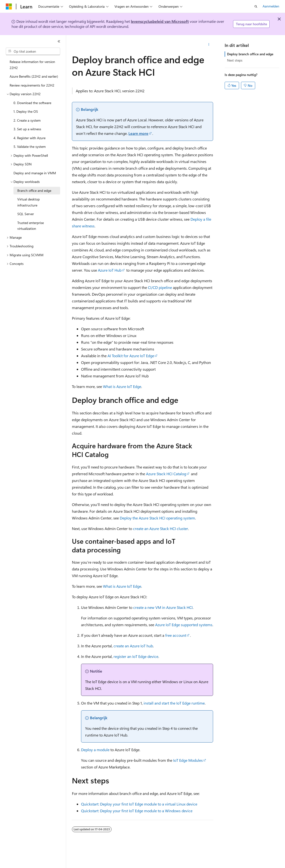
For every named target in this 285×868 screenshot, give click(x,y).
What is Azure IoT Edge (122, 386)
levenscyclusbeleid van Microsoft (160, 21)
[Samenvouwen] (59, 41)
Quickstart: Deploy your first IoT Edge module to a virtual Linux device (139, 804)
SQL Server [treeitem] (26, 214)
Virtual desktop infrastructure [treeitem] (28, 202)
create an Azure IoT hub (133, 646)
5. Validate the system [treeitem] (30, 147)
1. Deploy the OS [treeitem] (26, 111)
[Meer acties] (209, 45)
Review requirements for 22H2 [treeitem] (32, 85)
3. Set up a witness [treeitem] (27, 129)
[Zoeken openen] (256, 6)
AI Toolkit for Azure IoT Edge (131, 356)
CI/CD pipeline (160, 287)
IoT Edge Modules (188, 760)
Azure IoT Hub (110, 270)
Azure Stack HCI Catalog (166, 474)
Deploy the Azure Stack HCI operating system (157, 518)
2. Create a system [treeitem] (27, 120)
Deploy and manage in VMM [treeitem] (35, 173)
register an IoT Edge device (136, 656)
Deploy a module (95, 750)
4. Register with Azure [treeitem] (29, 138)
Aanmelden (271, 6)
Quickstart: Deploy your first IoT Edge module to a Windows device (137, 811)
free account (176, 635)
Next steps (235, 60)
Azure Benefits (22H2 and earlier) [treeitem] (34, 76)
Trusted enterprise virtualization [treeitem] (31, 226)
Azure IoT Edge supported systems (184, 625)
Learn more (138, 133)
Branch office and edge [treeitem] (34, 190)
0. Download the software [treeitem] (32, 103)
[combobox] (33, 51)
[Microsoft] (9, 6)
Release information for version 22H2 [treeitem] (32, 65)
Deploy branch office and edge (250, 54)
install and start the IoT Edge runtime (174, 703)
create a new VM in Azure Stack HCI (163, 607)
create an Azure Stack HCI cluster (161, 528)
